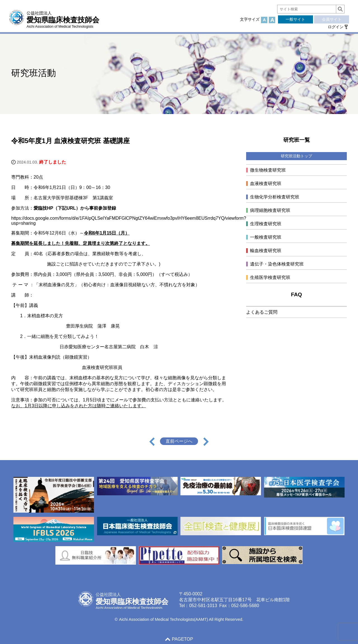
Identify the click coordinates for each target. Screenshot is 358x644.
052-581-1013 (203, 606)
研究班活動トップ (296, 156)
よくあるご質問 (262, 312)
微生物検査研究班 (268, 170)
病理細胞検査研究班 (270, 210)
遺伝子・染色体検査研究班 (277, 264)
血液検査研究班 (266, 184)
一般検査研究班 (266, 237)
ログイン (336, 27)
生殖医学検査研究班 (270, 277)
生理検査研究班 (266, 224)
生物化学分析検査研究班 (275, 197)
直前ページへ (179, 441)
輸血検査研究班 (266, 251)
